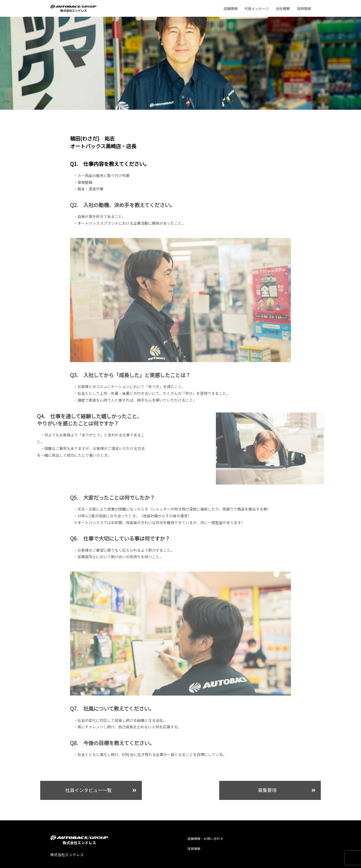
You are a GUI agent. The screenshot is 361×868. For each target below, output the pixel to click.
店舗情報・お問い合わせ (207, 836)
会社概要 (283, 8)
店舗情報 (231, 8)
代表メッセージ (257, 8)
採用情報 (304, 8)
